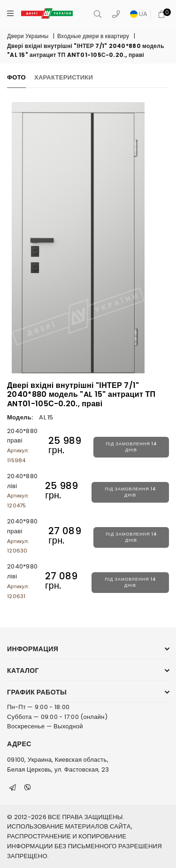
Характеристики (64, 77)
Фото (16, 77)
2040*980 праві (22, 536)
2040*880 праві (22, 445)
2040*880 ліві (22, 490)
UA (139, 14)
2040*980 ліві (22, 581)
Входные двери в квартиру (93, 36)
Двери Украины (28, 36)
